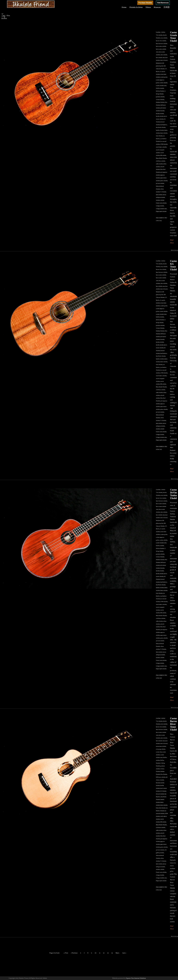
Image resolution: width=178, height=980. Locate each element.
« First (66, 953)
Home (124, 7)
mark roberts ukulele (161, 147)
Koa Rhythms (164, 125)
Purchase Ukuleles (145, 3)
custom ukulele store (161, 86)
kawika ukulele (160, 116)
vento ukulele (163, 203)
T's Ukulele (163, 192)
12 (104, 953)
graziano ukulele (160, 97)
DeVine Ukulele (160, 91)
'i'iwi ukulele (159, 35)
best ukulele (164, 55)
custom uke (159, 752)
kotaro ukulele (164, 133)
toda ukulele (159, 195)
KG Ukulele (163, 791)
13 (108, 953)
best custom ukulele (161, 46)
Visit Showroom (163, 3)
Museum (157, 7)
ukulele (158, 200)
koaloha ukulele (160, 130)
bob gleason (159, 63)
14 (112, 953)
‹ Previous (74, 953)
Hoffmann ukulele (161, 777)
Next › (118, 953)
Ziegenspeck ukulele (161, 211)
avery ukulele (164, 38)
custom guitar (164, 77)
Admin (45, 978)
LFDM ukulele (164, 144)
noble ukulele (159, 164)
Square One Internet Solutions (136, 978)
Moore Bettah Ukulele (161, 158)
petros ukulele (164, 181)
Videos (148, 7)
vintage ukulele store (161, 209)
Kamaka (162, 111)
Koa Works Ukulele (161, 127)
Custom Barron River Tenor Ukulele (174, 724)
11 (100, 953)
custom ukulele (164, 83)
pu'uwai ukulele (160, 183)
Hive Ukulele (164, 774)
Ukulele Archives (136, 7)
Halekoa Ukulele (160, 102)
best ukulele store (160, 58)
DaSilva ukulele (160, 88)
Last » (124, 953)
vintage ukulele (160, 206)
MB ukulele (163, 155)
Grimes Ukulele (160, 100)
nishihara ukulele (161, 161)
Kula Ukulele (159, 136)
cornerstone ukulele (161, 746)
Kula (157, 808)
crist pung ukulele (161, 749)
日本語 (167, 7)
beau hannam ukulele (162, 44)
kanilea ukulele (160, 114)
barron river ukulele (161, 41)
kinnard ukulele (160, 794)
